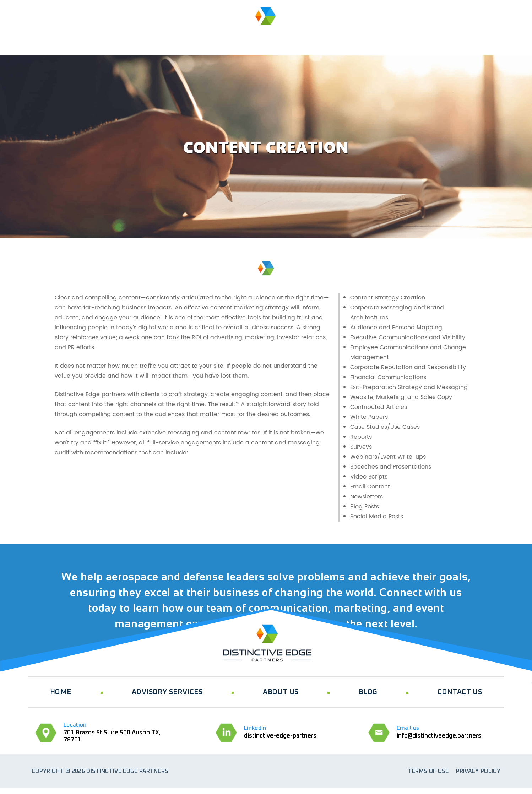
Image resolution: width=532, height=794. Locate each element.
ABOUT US (187, 35)
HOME (47, 35)
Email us (408, 728)
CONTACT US (460, 692)
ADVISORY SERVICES (113, 35)
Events (344, 35)
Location (75, 725)
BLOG (393, 35)
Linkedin (255, 728)
